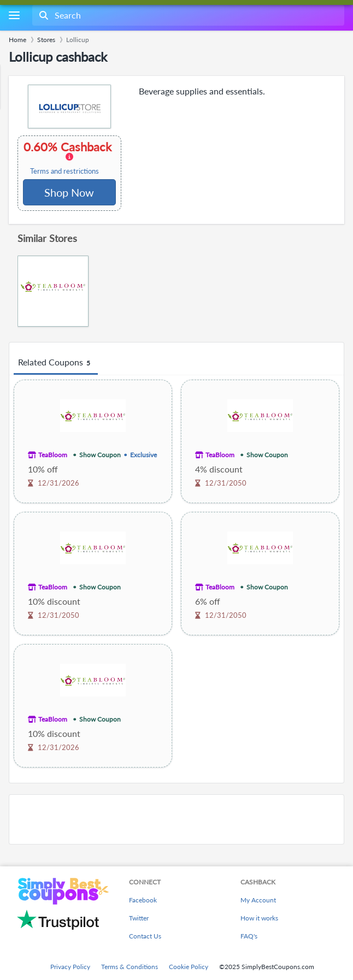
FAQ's (249, 936)
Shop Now (69, 192)
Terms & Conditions (130, 967)
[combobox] (187, 15)
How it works (259, 918)
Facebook (143, 900)
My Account (258, 900)
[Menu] (14, 16)
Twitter (139, 918)
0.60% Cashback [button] (69, 158)
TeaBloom (53, 455)
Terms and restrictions (64, 171)
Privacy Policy (70, 967)
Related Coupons (56, 363)
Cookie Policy (189, 967)
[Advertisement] (176, 819)
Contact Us (145, 936)
